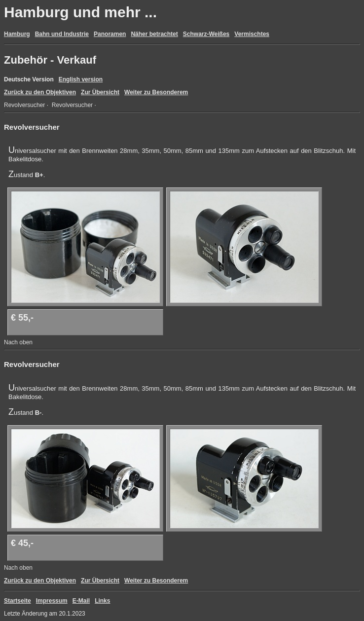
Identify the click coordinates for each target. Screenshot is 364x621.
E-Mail (81, 601)
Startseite (18, 601)
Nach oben (18, 342)
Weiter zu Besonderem (156, 92)
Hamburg (17, 34)
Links (102, 601)
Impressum (52, 601)
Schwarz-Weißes (206, 34)
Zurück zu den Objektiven (40, 92)
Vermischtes (252, 34)
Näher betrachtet (154, 34)
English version (81, 79)
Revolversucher (24, 105)
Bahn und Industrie (62, 34)
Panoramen (110, 34)
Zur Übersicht (100, 92)
